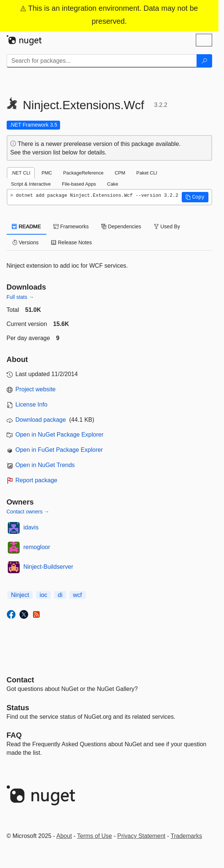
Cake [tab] (113, 184)
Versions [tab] (26, 242)
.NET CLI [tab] (21, 173)
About (64, 836)
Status (18, 708)
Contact (20, 680)
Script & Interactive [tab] (31, 184)
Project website (36, 389)
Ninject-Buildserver (48, 567)
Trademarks (186, 836)
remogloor (37, 547)
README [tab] (27, 226)
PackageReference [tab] (83, 173)
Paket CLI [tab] (147, 173)
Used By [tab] (167, 226)
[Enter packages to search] (102, 61)
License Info (32, 404)
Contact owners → (28, 512)
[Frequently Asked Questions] (14, 735)
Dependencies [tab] (121, 226)
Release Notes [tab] (72, 242)
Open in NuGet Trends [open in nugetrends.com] (45, 465)
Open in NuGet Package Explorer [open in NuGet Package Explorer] (60, 435)
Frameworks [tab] (71, 226)
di (60, 595)
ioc (43, 595)
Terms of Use (95, 836)
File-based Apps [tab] (79, 184)
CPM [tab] (120, 173)
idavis (31, 527)
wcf (78, 595)
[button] (195, 197)
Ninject (20, 595)
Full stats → (20, 297)
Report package (37, 480)
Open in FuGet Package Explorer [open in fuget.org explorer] (59, 450)
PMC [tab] (47, 173)
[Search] (204, 61)
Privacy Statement (141, 836)
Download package (41, 420)
